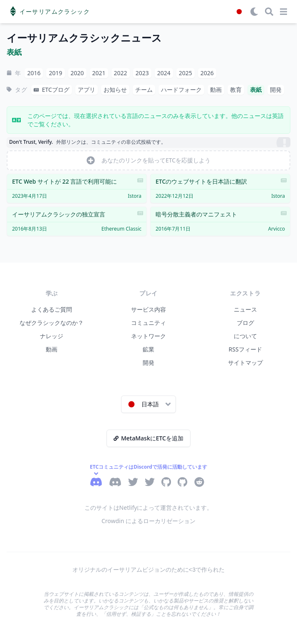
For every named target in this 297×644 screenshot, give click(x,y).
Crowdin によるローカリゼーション (148, 521)
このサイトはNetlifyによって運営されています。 (149, 508)
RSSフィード (245, 349)
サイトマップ (245, 363)
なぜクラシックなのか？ (52, 323)
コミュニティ (148, 323)
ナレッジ (52, 336)
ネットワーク (148, 336)
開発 (148, 363)
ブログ (245, 323)
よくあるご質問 (52, 309)
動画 (52, 349)
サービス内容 (148, 309)
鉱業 (148, 349)
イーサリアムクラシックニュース (84, 38)
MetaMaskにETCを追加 (148, 438)
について (245, 336)
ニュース (245, 309)
